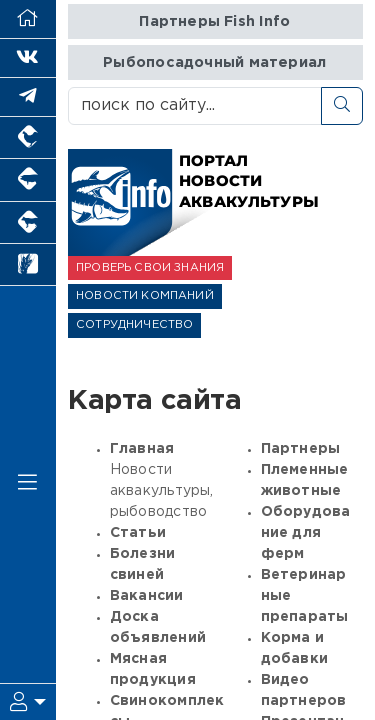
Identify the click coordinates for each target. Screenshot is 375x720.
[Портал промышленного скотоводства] (28, 223)
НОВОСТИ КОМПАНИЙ (145, 296)
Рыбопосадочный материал (214, 62)
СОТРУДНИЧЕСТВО (134, 325)
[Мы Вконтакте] (28, 58)
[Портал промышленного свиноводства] (28, 180)
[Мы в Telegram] (28, 97)
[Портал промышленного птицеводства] (28, 138)
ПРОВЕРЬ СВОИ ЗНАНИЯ (150, 268)
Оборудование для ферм (306, 533)
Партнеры (301, 449)
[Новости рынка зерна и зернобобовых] (28, 265)
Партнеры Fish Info (214, 21)
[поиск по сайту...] (195, 106)
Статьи (138, 533)
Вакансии (147, 596)
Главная (142, 449)
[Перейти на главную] (28, 19)
